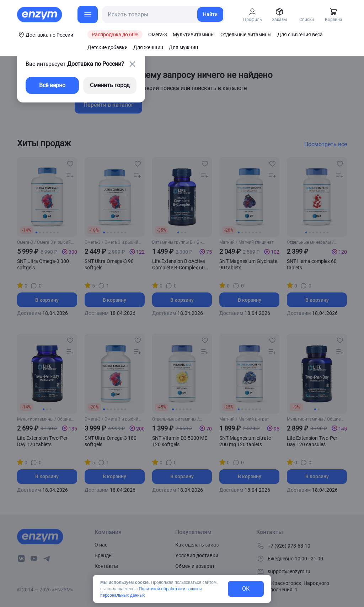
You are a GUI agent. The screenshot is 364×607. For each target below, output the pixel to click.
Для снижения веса (300, 35)
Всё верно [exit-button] (52, 85)
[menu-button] (88, 14)
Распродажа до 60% (115, 35)
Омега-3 (158, 35)
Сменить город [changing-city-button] (110, 85)
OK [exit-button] (246, 589)
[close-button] (132, 64)
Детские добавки (108, 47)
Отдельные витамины (246, 35)
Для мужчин (183, 47)
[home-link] (40, 15)
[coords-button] (45, 35)
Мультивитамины (194, 35)
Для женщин (148, 47)
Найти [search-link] (210, 14)
